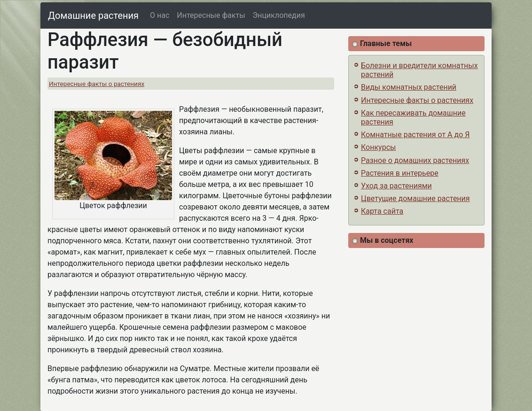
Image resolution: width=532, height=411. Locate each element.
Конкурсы (378, 147)
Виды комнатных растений (409, 87)
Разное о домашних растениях (415, 160)
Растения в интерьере (400, 173)
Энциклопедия (279, 15)
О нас (160, 15)
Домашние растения (93, 16)
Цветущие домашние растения (415, 198)
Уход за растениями (396, 186)
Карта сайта (382, 211)
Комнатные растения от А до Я (415, 135)
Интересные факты (211, 15)
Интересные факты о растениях (97, 84)
